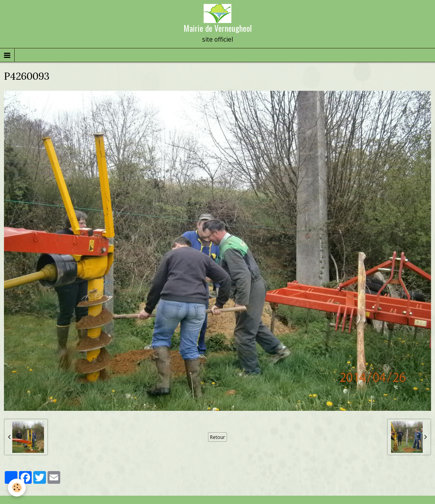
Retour (217, 437)
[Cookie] (17, 488)
